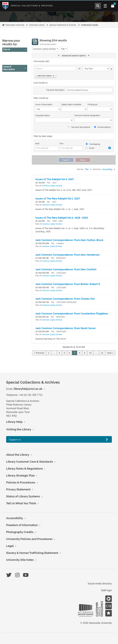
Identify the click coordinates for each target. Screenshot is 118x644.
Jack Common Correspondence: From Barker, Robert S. (68, 284)
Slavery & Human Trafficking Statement (32, 553)
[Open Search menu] (98, 6)
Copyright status (42, 115)
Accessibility (15, 518)
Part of (7, 49)
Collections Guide (90, 25)
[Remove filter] (57, 49)
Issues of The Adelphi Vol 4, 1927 (55, 179)
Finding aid (92, 104)
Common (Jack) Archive (16, 59)
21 (102, 353)
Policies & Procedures (21, 482)
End (61, 143)
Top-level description (55, 90)
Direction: (97, 169)
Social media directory (100, 584)
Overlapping (93, 144)
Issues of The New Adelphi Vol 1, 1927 (58, 199)
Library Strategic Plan (20, 476)
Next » (110, 353)
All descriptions (102, 127)
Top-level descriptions (79, 127)
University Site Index (20, 560)
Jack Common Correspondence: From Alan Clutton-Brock (69, 240)
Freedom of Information (22, 525)
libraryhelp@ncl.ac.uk (28, 389)
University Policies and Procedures (29, 539)
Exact (90, 148)
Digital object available (71, 104)
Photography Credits (20, 532)
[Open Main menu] (105, 6)
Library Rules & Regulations (25, 469)
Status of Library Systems (23, 496)
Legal (10, 546)
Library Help (14, 422)
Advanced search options (74, 56)
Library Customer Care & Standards (29, 462)
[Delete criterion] (111, 68)
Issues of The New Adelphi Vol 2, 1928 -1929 (62, 218)
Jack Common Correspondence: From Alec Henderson (68, 255)
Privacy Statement (18, 489)
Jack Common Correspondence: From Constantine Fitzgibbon (72, 314)
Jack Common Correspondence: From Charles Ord (65, 299)
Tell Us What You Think (21, 503)
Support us (15, 439)
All (6, 55)
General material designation (87, 115)
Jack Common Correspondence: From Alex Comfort (66, 269)
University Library (37, 25)
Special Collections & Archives (32, 6)
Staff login (106, 590)
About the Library (18, 455)
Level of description (9, 68)
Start (37, 143)
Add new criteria (46, 76)
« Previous (39, 353)
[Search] (56, 69)
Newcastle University (15, 25)
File (6, 79)
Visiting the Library (19, 429)
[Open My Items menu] (113, 6)
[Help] (109, 148)
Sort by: (80, 169)
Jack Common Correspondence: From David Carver (66, 328)
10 (90, 353)
